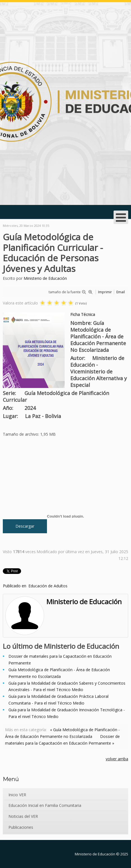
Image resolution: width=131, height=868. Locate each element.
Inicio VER (17, 795)
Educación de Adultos (48, 586)
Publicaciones (21, 827)
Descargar (25, 526)
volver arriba (117, 759)
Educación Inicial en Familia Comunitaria (45, 805)
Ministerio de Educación (45, 278)
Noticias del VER (23, 816)
